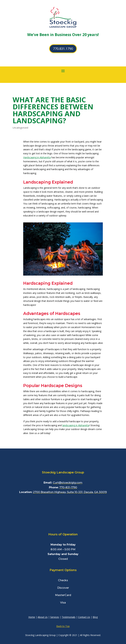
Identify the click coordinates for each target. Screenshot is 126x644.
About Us (43, 617)
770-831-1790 (68, 487)
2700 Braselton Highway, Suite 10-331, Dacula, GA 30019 (70, 492)
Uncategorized (20, 128)
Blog (95, 617)
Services (55, 617)
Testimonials (69, 617)
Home (32, 617)
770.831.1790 (63, 49)
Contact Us (84, 617)
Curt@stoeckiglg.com (68, 483)
